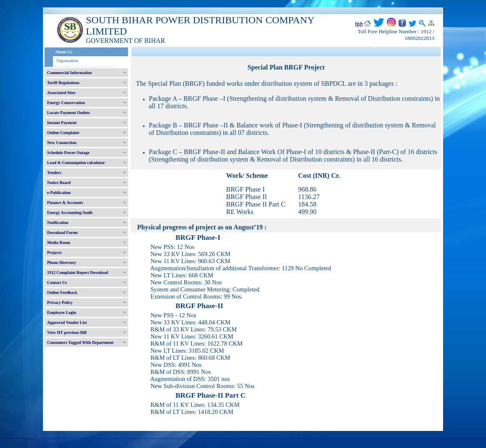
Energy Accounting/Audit (70, 213)
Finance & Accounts (65, 203)
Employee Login (62, 312)
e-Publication (59, 193)
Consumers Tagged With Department (80, 342)
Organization (67, 61)
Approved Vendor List (67, 322)
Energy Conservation (66, 103)
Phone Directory (62, 263)
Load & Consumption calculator (76, 163)
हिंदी (359, 25)
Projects (54, 253)
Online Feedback (62, 292)
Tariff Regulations (63, 83)
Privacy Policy (60, 302)
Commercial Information (69, 73)
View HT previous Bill (67, 332)
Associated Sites (61, 93)
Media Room (59, 243)
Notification (58, 223)
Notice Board (59, 183)
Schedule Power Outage (68, 153)
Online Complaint (63, 133)
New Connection (62, 143)
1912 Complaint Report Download (78, 273)
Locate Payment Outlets (69, 113)
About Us (64, 52)
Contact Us (57, 282)
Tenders (54, 173)
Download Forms (63, 233)
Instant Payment (62, 123)
